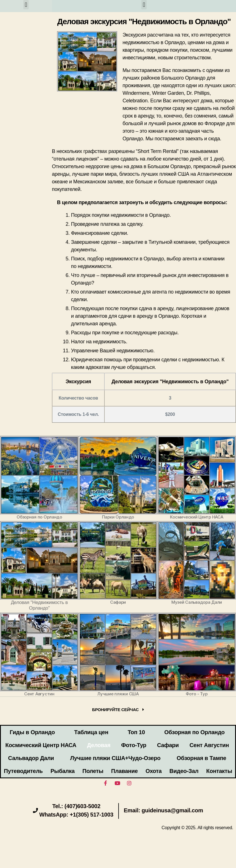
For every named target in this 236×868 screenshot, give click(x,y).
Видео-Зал (184, 771)
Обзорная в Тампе (201, 758)
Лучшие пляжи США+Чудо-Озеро (115, 758)
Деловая (99, 745)
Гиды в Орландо (32, 732)
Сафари (168, 745)
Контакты (219, 771)
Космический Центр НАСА (41, 745)
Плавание (125, 771)
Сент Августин (209, 745)
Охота (154, 771)
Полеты (93, 771)
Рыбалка (63, 771)
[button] (26, 5)
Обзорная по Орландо (195, 732)
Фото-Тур (134, 745)
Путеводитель (23, 771)
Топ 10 (136, 732)
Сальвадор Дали (31, 758)
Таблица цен (91, 732)
